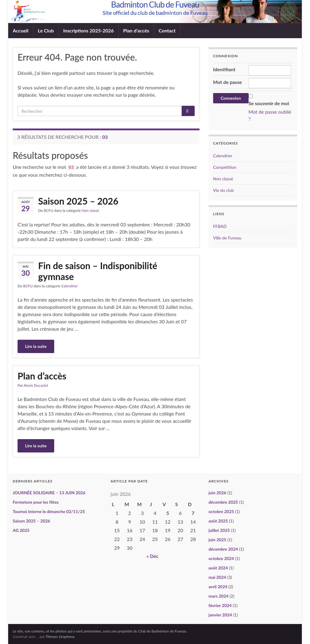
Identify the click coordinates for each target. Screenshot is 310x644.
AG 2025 (21, 530)
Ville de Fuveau (227, 238)
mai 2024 (217, 577)
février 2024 (220, 605)
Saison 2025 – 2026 (78, 201)
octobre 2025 (221, 511)
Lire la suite (36, 346)
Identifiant (224, 69)
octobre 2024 (221, 558)
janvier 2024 (220, 615)
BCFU (48, 210)
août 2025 (218, 521)
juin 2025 (218, 540)
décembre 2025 (223, 502)
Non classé (90, 210)
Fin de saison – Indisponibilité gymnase (98, 271)
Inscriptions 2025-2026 (89, 30)
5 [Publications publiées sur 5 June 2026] (168, 513)
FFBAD (220, 226)
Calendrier (69, 286)
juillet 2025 (219, 530)
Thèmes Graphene (60, 637)
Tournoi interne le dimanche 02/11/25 (49, 511)
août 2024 (218, 568)
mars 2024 (219, 596)
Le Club (46, 30)
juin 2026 (218, 493)
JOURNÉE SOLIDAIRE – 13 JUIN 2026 (49, 493)
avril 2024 (218, 587)
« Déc (153, 556)
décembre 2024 (223, 549)
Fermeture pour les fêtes (36, 502)
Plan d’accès (136, 30)
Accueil (21, 30)
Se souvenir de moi (269, 103)
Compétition (225, 167)
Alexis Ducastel (36, 385)
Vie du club (224, 190)
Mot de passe (228, 82)
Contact (167, 30)
